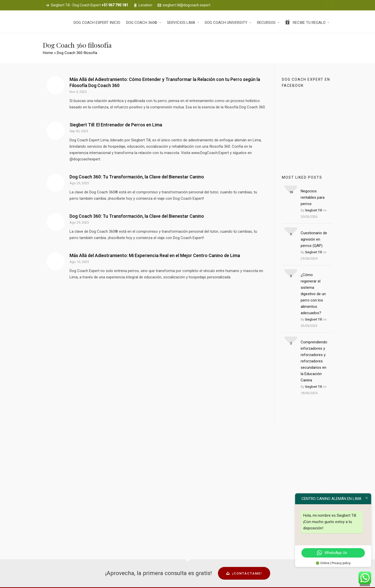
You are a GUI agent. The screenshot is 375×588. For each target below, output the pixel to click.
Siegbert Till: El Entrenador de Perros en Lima (116, 125)
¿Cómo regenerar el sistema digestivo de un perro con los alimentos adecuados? (313, 294)
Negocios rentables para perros (313, 197)
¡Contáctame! (244, 573)
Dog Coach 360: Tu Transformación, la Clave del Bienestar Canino (137, 177)
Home (48, 53)
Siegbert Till (313, 210)
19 (291, 192)
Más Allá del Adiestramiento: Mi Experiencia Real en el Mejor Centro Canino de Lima (155, 255)
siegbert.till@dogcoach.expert (184, 5)
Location (143, 5)
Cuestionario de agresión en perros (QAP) (314, 239)
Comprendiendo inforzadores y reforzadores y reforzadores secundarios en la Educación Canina (314, 361)
